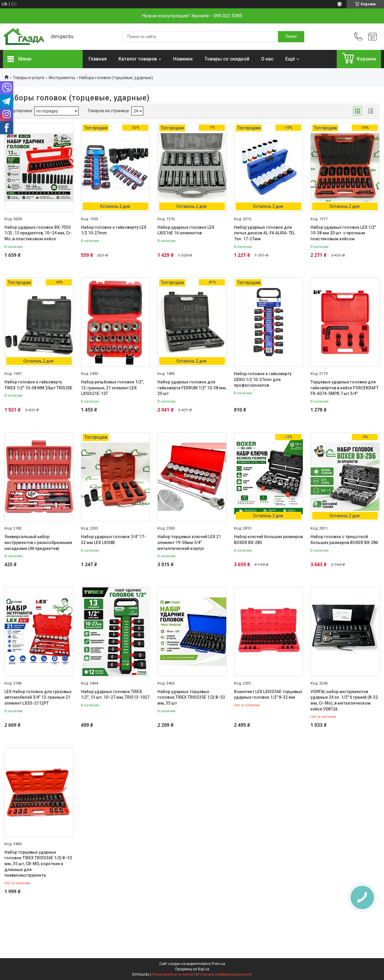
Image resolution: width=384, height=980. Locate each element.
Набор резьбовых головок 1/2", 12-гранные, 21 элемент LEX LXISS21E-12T (112, 388)
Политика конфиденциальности (225, 974)
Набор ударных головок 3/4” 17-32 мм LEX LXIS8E (113, 540)
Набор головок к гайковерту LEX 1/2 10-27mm (114, 230)
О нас (267, 59)
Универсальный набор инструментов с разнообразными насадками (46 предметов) (38, 542)
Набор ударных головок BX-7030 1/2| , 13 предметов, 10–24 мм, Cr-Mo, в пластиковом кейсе (38, 233)
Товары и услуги (29, 78)
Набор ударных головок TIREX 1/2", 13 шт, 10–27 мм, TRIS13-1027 (115, 695)
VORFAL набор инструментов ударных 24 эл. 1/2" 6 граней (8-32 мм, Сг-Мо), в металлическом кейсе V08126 (344, 700)
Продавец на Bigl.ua (192, 969)
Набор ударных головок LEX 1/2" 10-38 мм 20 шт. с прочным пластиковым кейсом (343, 233)
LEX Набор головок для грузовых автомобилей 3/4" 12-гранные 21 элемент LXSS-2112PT (38, 697)
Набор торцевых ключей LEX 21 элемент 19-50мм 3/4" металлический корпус (189, 542)
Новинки (183, 59)
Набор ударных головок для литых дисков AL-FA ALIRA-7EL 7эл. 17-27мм (265, 233)
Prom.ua (218, 964)
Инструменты (62, 78)
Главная (98, 59)
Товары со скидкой (227, 59)
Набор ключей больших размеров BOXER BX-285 (268, 540)
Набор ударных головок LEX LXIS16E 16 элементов (186, 230)
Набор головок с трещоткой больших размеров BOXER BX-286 (344, 540)
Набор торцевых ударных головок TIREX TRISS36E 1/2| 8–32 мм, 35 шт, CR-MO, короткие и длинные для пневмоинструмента (38, 864)
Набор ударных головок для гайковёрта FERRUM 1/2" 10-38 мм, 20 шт (192, 388)
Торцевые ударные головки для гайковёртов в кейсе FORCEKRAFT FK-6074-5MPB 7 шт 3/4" (345, 388)
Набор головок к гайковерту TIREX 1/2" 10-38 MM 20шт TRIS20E (38, 385)
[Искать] (291, 37)
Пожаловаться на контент (174, 974)
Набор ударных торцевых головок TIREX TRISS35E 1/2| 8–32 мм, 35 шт (191, 697)
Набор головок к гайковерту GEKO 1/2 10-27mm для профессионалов (263, 379)
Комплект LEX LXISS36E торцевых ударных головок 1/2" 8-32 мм (268, 695)
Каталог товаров (138, 59)
